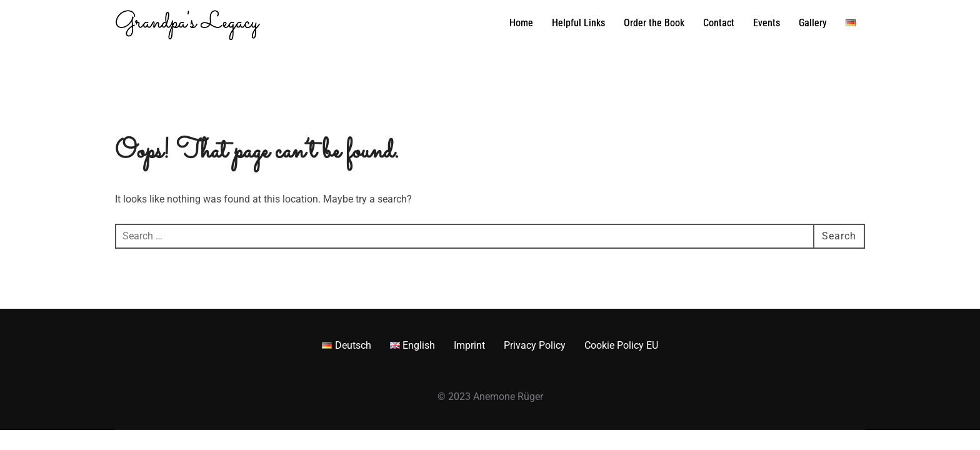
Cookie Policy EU (621, 345)
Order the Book (654, 23)
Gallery (813, 23)
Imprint (469, 345)
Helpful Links (578, 23)
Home (521, 23)
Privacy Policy (535, 345)
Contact (719, 23)
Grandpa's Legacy (187, 23)
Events (767, 23)
